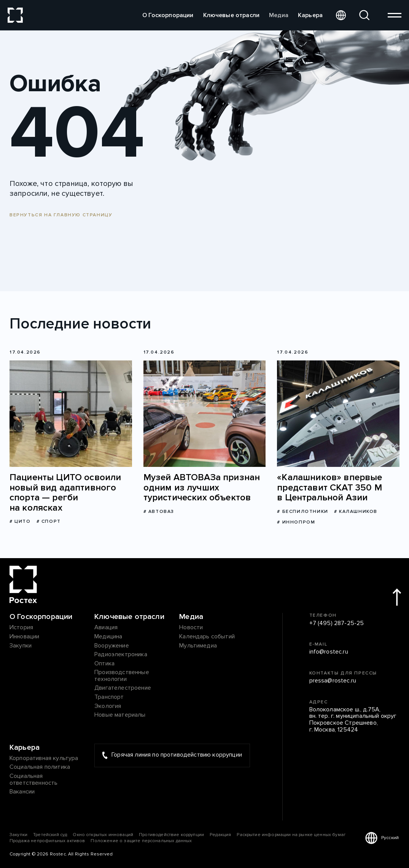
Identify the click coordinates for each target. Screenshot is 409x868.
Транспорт (109, 697)
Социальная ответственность (33, 780)
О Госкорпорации (168, 15)
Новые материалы (120, 715)
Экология (108, 706)
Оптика (104, 664)
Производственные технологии (122, 676)
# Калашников (356, 512)
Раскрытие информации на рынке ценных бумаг (291, 835)
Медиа (279, 15)
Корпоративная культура (44, 759)
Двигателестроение (123, 688)
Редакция (220, 835)
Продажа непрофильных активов (47, 841)
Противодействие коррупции (171, 835)
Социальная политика (40, 767)
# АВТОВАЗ (159, 512)
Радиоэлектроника (121, 655)
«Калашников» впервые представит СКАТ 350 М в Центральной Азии (329, 488)
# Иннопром (296, 522)
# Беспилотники (302, 512)
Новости (191, 628)
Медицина (108, 637)
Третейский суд (50, 835)
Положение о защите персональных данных (141, 841)
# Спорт (49, 521)
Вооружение (112, 646)
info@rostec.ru (329, 652)
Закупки (21, 646)
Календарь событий (207, 637)
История (21, 628)
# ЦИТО (20, 521)
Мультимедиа (198, 646)
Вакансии (22, 792)
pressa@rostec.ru (333, 681)
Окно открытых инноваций (103, 835)
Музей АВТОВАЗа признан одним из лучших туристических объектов (202, 488)
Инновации (24, 637)
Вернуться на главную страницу (61, 215)
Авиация (106, 628)
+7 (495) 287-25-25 (337, 624)
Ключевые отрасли (232, 15)
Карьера (310, 15)
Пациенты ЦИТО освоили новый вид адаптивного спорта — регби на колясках (65, 493)
